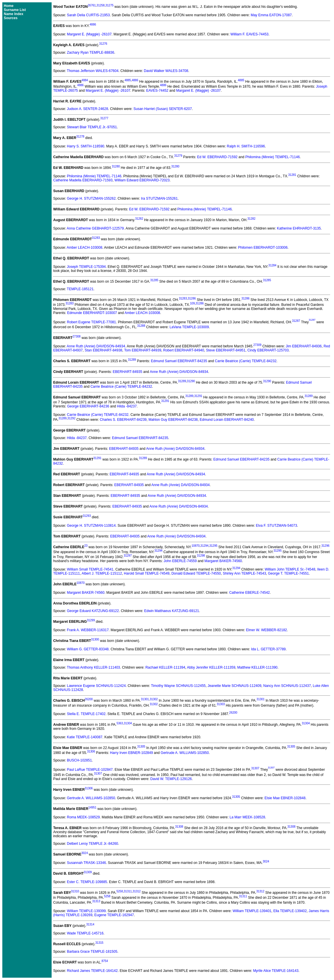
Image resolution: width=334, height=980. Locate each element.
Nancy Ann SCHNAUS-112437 (287, 686)
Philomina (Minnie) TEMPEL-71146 (273, 157)
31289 (132, 360)
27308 (77, 336)
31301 (145, 699)
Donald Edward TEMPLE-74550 (196, 573)
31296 (325, 546)
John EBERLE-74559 (180, 561)
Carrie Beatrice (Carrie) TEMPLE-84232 (246, 361)
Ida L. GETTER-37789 (268, 649)
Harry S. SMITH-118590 (86, 146)
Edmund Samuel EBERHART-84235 (179, 361)
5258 (120, 891)
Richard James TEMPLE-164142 (92, 971)
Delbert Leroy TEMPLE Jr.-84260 (93, 844)
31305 (141, 747)
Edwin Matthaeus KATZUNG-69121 (171, 611)
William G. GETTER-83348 (88, 649)
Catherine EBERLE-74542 (249, 593)
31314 (90, 924)
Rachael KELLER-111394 (165, 667)
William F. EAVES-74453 (249, 34)
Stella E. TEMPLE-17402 (86, 714)
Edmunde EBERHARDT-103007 (92, 313)
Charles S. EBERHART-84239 (123, 420)
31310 (75, 891)
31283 (96, 238)
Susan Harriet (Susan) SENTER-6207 (163, 109)
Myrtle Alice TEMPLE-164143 (276, 971)
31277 (104, 118)
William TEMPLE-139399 (86, 911)
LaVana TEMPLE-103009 (189, 327)
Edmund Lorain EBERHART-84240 (227, 420)
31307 (255, 769)
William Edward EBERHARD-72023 (142, 180)
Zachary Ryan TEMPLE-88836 (91, 53)
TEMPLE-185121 (80, 289)
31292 (71, 418)
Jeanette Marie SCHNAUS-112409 (234, 686)
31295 (213, 546)
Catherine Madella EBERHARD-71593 (83, 180)
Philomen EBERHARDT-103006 (263, 248)
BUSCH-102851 (79, 760)
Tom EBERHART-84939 (143, 350)
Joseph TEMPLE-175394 (86, 267)
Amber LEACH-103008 (85, 248)
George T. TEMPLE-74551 (288, 573)
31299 (91, 620)
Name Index (13, 14)
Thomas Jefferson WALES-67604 (93, 71)
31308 (179, 827)
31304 (128, 723)
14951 (92, 807)
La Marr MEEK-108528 (247, 817)
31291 (198, 396)
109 (192, 303)
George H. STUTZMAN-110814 (91, 526)
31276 (103, 44)
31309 (88, 872)
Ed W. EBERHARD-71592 (217, 157)
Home (9, 6)
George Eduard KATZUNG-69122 (93, 611)
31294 (204, 546)
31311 (128, 891)
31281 (292, 175)
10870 (196, 546)
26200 (89, 699)
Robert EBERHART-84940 (184, 350)
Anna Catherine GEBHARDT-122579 (95, 228)
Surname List (15, 10)
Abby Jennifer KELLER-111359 (211, 667)
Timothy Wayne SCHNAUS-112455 (178, 686)
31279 (178, 156)
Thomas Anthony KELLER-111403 (94, 667)
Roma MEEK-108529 (83, 817)
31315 (99, 943)
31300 (95, 639)
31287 (296, 321)
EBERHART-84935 (128, 372)
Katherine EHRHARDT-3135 (299, 228)
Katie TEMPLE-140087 (85, 737)
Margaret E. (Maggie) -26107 (89, 34)
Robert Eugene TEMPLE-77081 (91, 322)
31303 (221, 704)
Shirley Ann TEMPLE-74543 (244, 573)
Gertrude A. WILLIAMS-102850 (185, 753)
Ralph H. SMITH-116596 (246, 146)
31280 (116, 166)
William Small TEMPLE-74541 (90, 569)
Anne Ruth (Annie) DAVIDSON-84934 (96, 346)
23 (86, 546)
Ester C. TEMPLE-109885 (87, 882)
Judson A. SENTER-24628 (88, 109)
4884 (85, 80)
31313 (96, 901)
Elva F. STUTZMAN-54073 (277, 526)
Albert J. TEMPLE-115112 (102, 573)
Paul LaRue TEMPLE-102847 (90, 770)
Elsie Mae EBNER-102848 (285, 798)
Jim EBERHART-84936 (304, 346)
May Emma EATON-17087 (271, 15)
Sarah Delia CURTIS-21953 (88, 15)
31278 (80, 137)
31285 (154, 280)
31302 (154, 699)
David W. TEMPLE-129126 (171, 779)
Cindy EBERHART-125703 (268, 350)
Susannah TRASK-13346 (87, 863)
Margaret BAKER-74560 (223, 561)
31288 (141, 326)
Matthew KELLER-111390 (257, 667)
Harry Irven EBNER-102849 (131, 753)
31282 (139, 219)
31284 (273, 265)
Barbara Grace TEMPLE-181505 (92, 952)
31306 (91, 751)
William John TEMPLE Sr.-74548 (290, 569)
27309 (257, 345)
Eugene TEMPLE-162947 (114, 915)
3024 (85, 853)
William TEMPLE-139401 (252, 911)
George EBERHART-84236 (88, 406)
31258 (101, 5)
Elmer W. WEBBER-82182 (266, 630)
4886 (93, 25)
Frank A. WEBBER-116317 (88, 630)
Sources (11, 18)
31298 (201, 556)
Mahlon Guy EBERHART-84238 (173, 420)
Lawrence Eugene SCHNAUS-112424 (96, 686)
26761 (92, 5)
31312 (137, 891)
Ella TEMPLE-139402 (290, 911)
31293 (87, 516)
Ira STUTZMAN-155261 (159, 198)
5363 (120, 723)
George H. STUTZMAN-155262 (91, 198)
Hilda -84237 (127, 406)
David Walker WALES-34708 (166, 71)
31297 (128, 556)
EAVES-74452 (157, 91)
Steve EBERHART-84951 (226, 350)
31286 (192, 298)
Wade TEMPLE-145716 (85, 933)
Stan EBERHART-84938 (104, 350)
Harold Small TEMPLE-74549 (147, 573)
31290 (191, 381)
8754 (105, 961)
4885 (128, 80)
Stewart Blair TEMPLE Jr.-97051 (92, 127)
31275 (110, 5)
